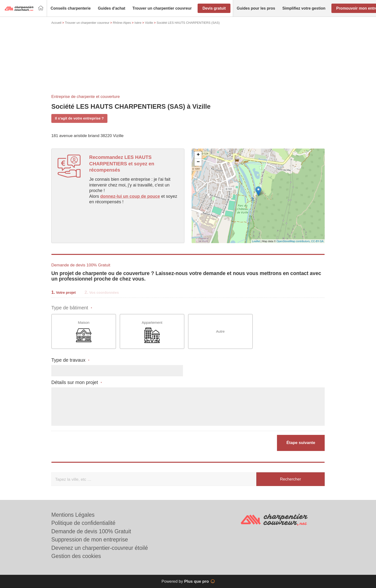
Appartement (152, 332)
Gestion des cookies (76, 556)
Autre (220, 331)
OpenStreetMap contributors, (294, 241)
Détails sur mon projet (77, 382)
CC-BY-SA (317, 241)
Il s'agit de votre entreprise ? (79, 118)
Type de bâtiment (72, 308)
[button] (71, 8)
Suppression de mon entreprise (90, 540)
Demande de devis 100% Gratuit (91, 531)
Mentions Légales (73, 515)
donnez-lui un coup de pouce (130, 196)
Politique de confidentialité (83, 523)
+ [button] (198, 155)
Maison (84, 332)
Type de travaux (70, 360)
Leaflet (256, 241)
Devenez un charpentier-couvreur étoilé (100, 548)
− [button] (198, 162)
